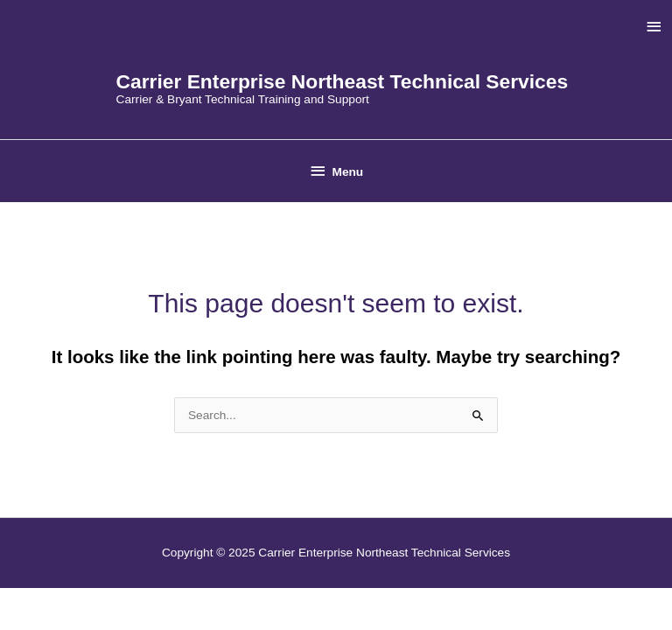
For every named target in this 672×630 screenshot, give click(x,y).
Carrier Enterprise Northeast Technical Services (343, 81)
